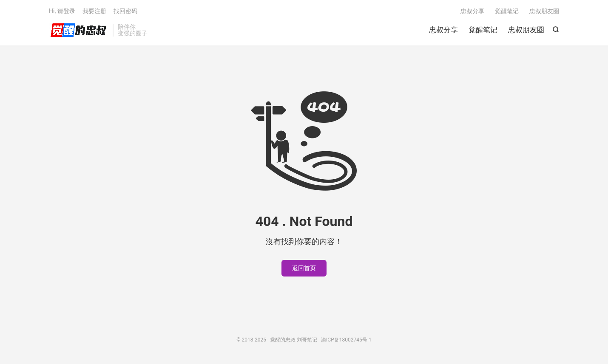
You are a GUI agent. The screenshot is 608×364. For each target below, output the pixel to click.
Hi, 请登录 (62, 11)
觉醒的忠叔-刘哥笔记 (79, 30)
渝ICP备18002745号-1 (346, 340)
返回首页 (304, 268)
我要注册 (94, 11)
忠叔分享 (443, 30)
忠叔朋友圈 (526, 30)
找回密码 (125, 11)
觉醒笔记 (483, 30)
